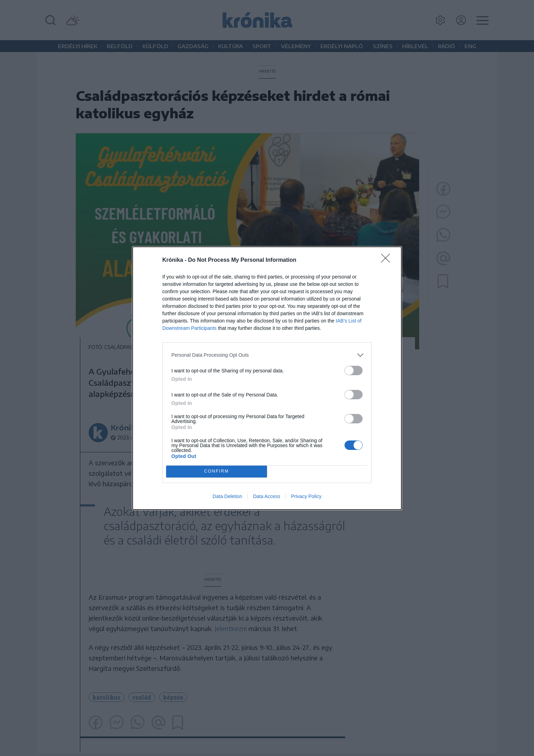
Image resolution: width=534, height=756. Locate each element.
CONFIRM (217, 471)
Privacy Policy (306, 496)
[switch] (354, 370)
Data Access (267, 496)
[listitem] (267, 355)
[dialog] (267, 378)
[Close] (388, 260)
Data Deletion (227, 496)
